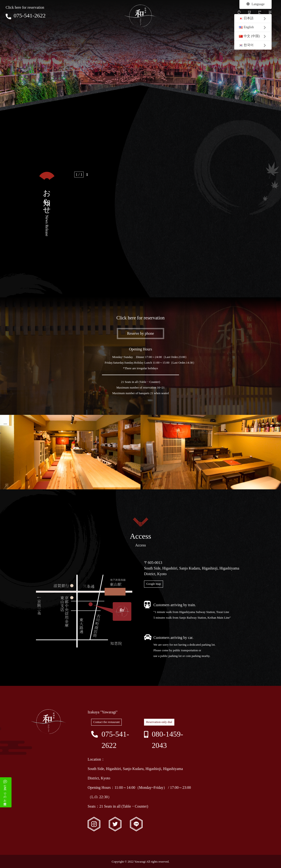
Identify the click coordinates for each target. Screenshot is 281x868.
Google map (154, 584)
